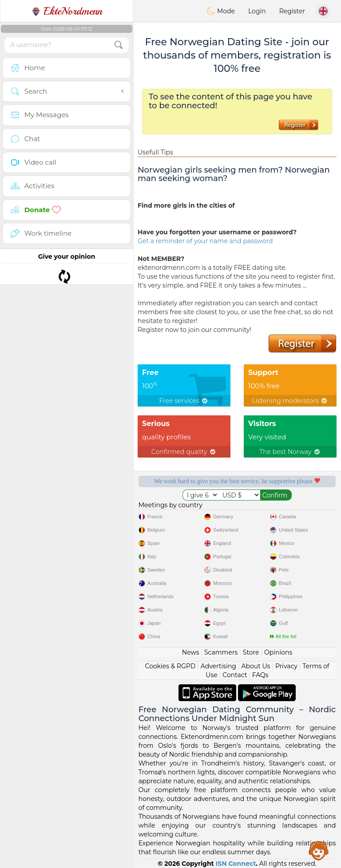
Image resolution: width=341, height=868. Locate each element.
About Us (256, 666)
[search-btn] (119, 45)
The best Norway (290, 452)
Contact (235, 675)
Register (292, 11)
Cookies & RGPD (170, 666)
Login (257, 11)
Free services (184, 401)
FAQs (260, 675)
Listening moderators (290, 401)
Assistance (319, 850)
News (191, 652)
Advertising (218, 666)
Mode (221, 11)
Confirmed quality (184, 452)
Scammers (221, 652)
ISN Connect (236, 864)
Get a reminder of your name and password (205, 241)
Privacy (286, 666)
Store (251, 652)
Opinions (278, 652)
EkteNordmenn (67, 11)
